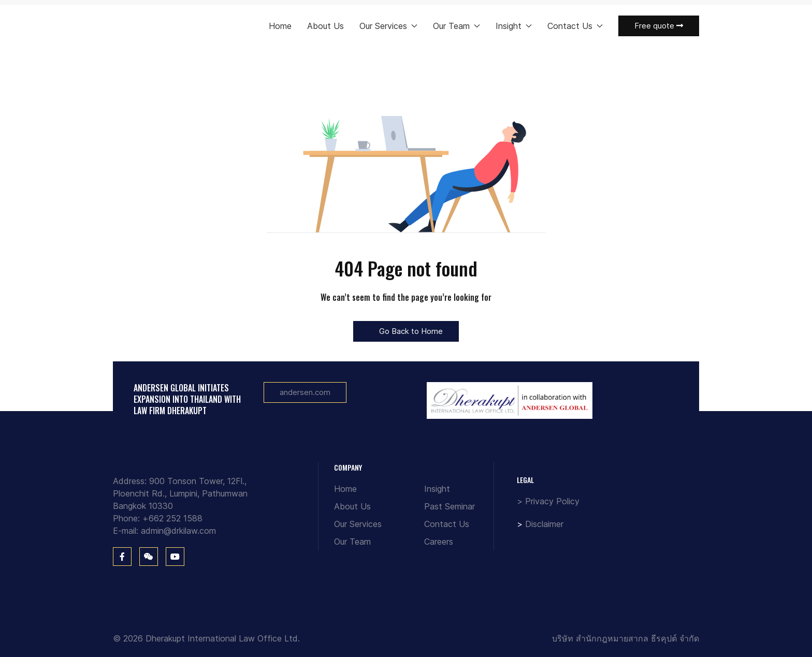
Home (280, 26)
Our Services (358, 524)
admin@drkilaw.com (178, 531)
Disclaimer (544, 524)
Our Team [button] (456, 26)
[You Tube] (175, 557)
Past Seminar (450, 506)
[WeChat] (149, 557)
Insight (437, 489)
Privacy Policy (552, 501)
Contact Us (447, 524)
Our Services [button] (388, 26)
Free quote (659, 26)
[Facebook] (122, 557)
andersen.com (305, 392)
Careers (439, 542)
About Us (325, 26)
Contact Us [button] (575, 26)
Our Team (352, 542)
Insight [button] (514, 26)
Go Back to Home (406, 331)
